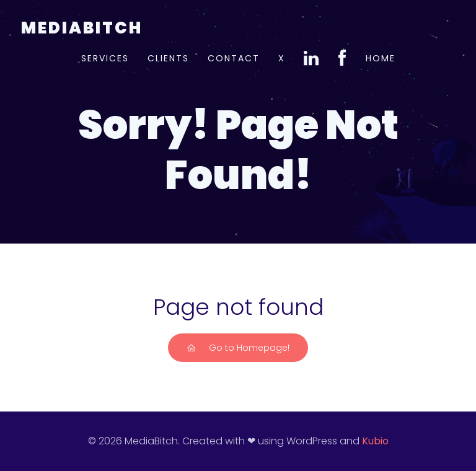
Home (381, 58)
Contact (234, 58)
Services (105, 58)
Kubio (375, 441)
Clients (168, 58)
